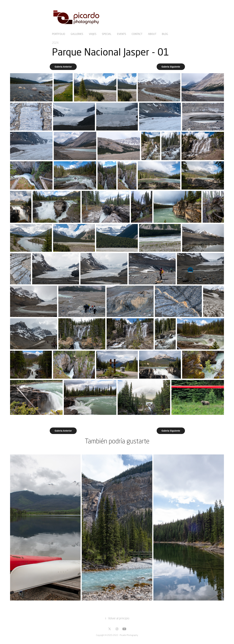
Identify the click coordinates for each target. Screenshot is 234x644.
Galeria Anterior (63, 67)
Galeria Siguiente (171, 67)
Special (107, 34)
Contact (137, 34)
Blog (165, 34)
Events (122, 34)
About (152, 34)
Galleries (77, 34)
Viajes (93, 34)
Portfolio (59, 34)
